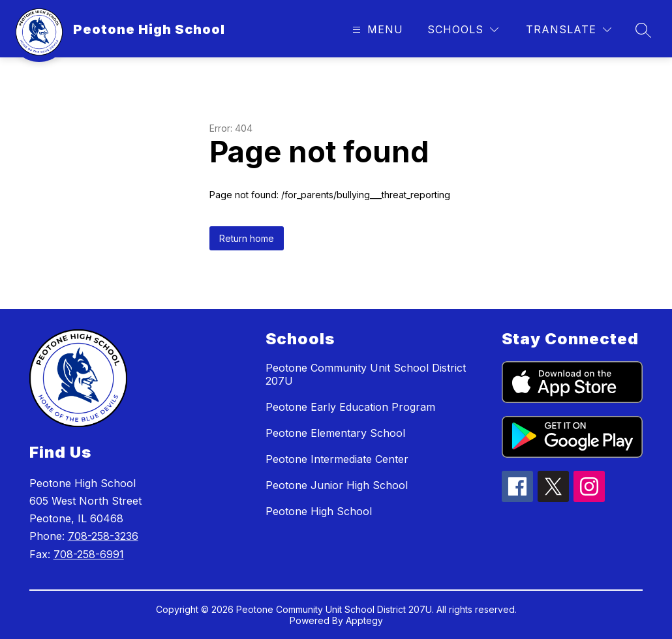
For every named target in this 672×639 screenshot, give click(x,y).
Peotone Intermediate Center (337, 459)
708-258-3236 (103, 536)
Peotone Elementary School (335, 433)
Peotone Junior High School (337, 485)
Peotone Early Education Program (350, 407)
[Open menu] (376, 30)
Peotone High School (319, 511)
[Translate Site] (569, 30)
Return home (247, 238)
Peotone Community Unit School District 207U (366, 374)
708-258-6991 (89, 554)
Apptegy (364, 620)
